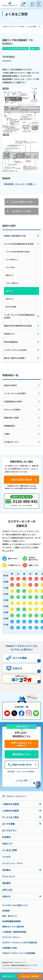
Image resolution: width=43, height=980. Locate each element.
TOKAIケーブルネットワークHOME (13, 26)
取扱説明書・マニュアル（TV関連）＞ (20, 184)
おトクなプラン (10, 830)
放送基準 (6, 911)
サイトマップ (8, 876)
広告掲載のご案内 (10, 948)
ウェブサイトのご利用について (15, 905)
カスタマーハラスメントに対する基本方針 (20, 942)
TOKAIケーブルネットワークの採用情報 (19, 953)
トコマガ (6, 857)
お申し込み (7, 890)
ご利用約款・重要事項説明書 (14, 932)
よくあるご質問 (31, 26)
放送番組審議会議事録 (11, 921)
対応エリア (7, 844)
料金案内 (6, 837)
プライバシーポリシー (11, 937)
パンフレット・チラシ (13, 863)
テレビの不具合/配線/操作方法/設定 (15, 48)
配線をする (35, 48)
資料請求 (6, 883)
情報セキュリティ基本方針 (13, 926)
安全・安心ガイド (10, 916)
